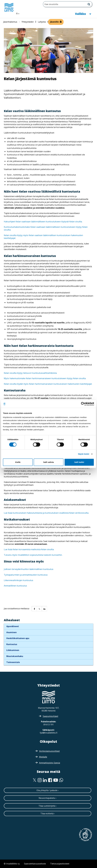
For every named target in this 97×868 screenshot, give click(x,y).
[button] (34, 609)
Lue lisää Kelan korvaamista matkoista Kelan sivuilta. (29, 549)
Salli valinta (49, 462)
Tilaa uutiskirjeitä (47, 806)
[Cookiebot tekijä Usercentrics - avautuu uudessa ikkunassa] (83, 404)
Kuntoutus (12, 644)
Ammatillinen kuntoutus (15, 586)
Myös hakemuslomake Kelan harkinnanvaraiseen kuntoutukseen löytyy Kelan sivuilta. (45, 378)
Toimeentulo (13, 662)
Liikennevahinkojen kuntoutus (19, 580)
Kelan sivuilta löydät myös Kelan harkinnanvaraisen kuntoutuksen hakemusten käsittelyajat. (48, 384)
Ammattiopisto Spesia (50, 763)
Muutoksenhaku (15, 656)
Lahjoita (42, 22)
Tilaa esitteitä (47, 814)
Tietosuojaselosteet (60, 864)
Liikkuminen (13, 650)
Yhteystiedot (28, 22)
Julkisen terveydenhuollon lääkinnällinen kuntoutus (29, 569)
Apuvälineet (13, 626)
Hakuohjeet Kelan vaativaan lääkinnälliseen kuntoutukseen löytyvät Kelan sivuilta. (43, 222)
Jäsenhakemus (10, 22)
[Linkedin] (45, 780)
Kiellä (18, 462)
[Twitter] (35, 780)
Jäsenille (54, 22)
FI (19, 13)
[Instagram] (40, 780)
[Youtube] (56, 780)
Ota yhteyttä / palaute (47, 790)
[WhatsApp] (61, 780)
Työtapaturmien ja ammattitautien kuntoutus (26, 575)
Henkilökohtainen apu (18, 638)
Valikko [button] (83, 14)
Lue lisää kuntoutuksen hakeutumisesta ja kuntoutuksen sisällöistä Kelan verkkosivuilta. (46, 513)
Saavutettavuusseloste (35, 864)
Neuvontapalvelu (47, 798)
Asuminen (11, 632)
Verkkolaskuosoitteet (49, 751)
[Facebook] (50, 780)
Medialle (43, 757)
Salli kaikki (79, 462)
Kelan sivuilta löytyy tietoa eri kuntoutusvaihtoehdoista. (30, 373)
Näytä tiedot (84, 454)
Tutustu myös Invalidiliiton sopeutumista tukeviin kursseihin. (33, 555)
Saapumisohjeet (50, 716)
